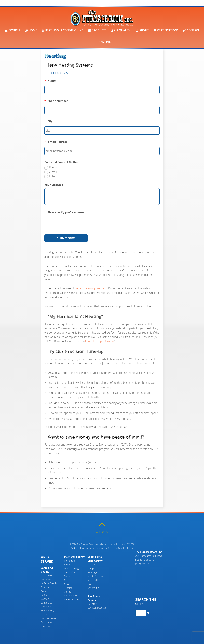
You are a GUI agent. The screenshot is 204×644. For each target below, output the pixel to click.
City (49, 121)
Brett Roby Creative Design (120, 548)
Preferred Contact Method (62, 162)
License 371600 (127, 544)
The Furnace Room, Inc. (88, 544)
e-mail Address (56, 142)
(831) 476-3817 (144, 563)
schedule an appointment (91, 288)
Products (97, 30)
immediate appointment (100, 341)
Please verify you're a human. (66, 212)
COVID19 (12, 30)
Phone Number (56, 101)
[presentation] (70, 222)
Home (31, 30)
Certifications (166, 30)
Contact (191, 30)
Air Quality (121, 30)
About (142, 30)
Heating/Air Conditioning (63, 30)
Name (50, 80)
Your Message (54, 184)
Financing (102, 42)
